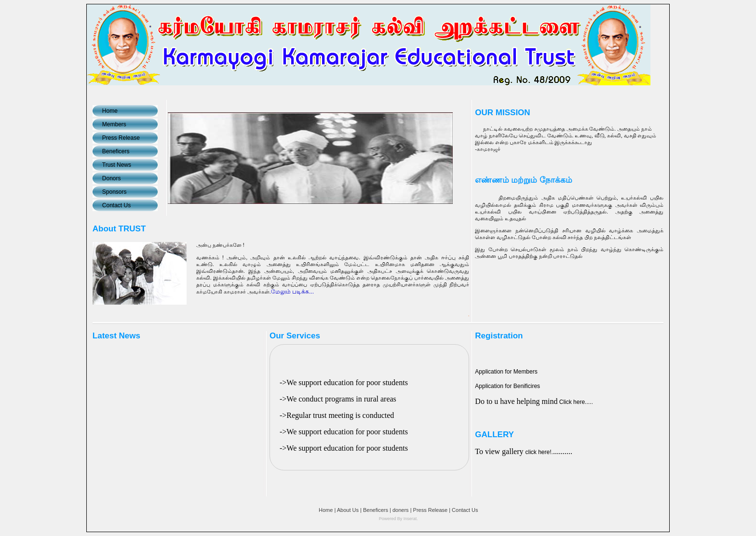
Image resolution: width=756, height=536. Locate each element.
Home (110, 111)
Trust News (117, 165)
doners (401, 510)
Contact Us (116, 205)
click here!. (539, 452)
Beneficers (116, 151)
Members (114, 124)
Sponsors (115, 192)
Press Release (121, 138)
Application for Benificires (507, 386)
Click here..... (575, 402)
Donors (112, 178)
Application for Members (506, 372)
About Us (348, 510)
